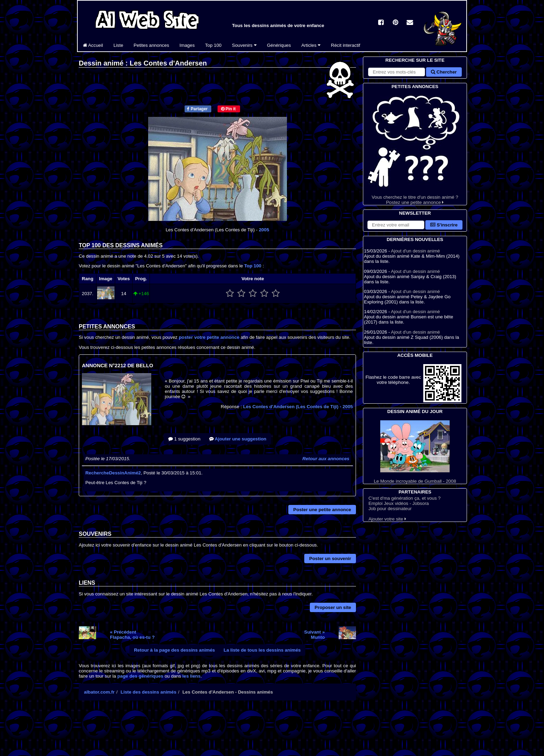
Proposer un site (333, 607)
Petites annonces (151, 45)
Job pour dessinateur (390, 509)
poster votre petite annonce (209, 337)
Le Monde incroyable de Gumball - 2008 (415, 452)
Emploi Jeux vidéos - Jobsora (399, 503)
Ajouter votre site (387, 519)
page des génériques (140, 676)
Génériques (279, 45)
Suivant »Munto (314, 635)
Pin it (228, 109)
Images (187, 45)
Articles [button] (311, 45)
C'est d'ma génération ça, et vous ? (405, 498)
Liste (118, 45)
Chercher (444, 72)
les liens (192, 676)
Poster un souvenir (330, 559)
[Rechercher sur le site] (397, 72)
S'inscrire (444, 225)
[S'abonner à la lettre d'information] (396, 225)
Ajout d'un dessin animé (415, 251)
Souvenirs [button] (244, 45)
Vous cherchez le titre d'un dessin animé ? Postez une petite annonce (415, 148)
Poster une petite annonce (322, 510)
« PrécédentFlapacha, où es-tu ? (132, 635)
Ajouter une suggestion (238, 439)
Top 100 (213, 45)
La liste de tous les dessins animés (262, 650)
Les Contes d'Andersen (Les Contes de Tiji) (298, 407)
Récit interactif (346, 45)
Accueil (93, 45)
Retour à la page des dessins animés (174, 650)
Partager (197, 109)
